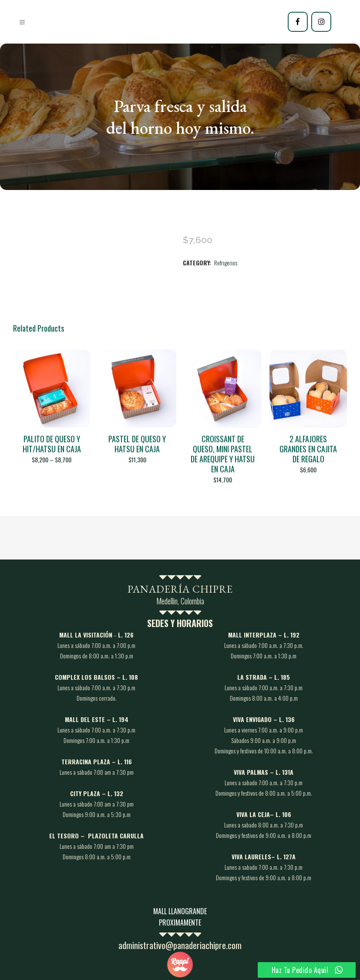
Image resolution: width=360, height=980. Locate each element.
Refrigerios (226, 263)
